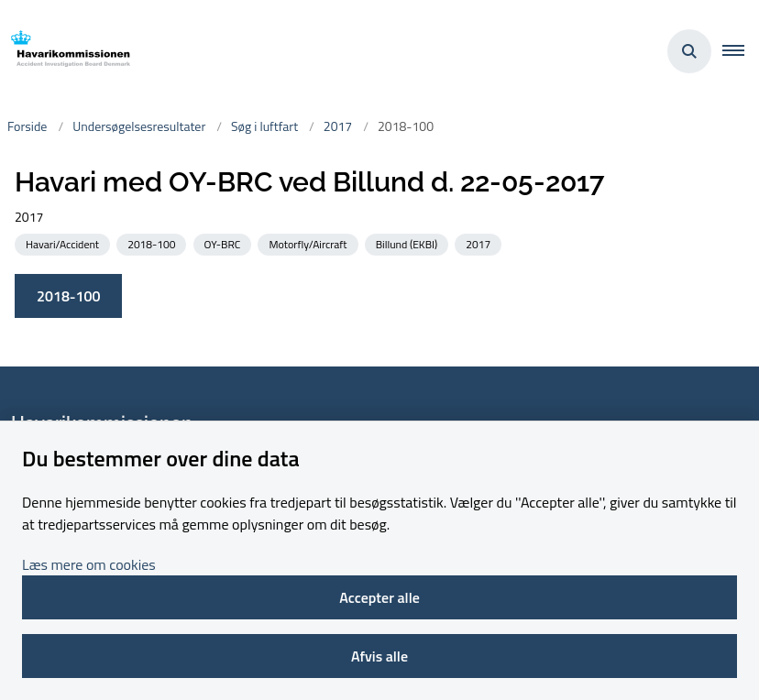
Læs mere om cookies (89, 564)
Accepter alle (379, 597)
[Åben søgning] (689, 51)
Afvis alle (379, 656)
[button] (741, 51)
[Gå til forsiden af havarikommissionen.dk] (65, 52)
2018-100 (68, 296)
